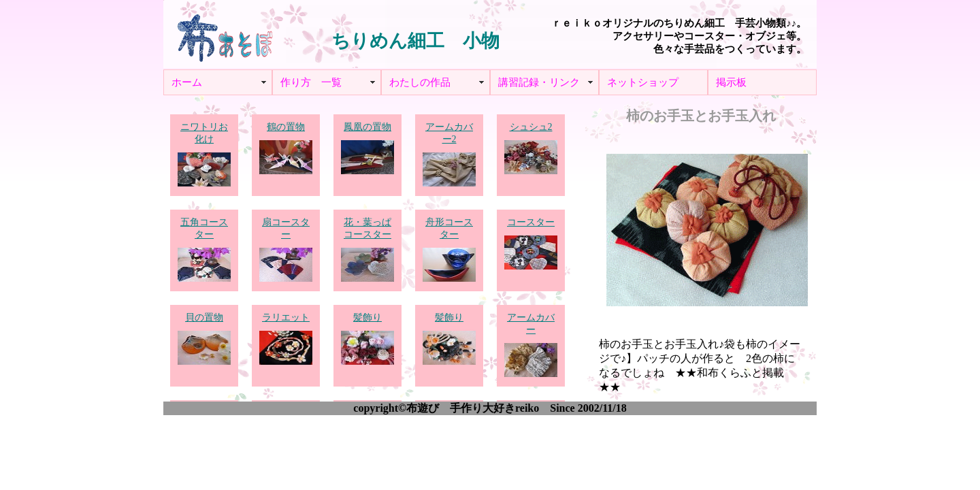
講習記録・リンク (539, 82)
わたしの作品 (420, 82)
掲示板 (731, 82)
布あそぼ (225, 34)
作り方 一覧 (311, 82)
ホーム (187, 82)
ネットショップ (643, 82)
